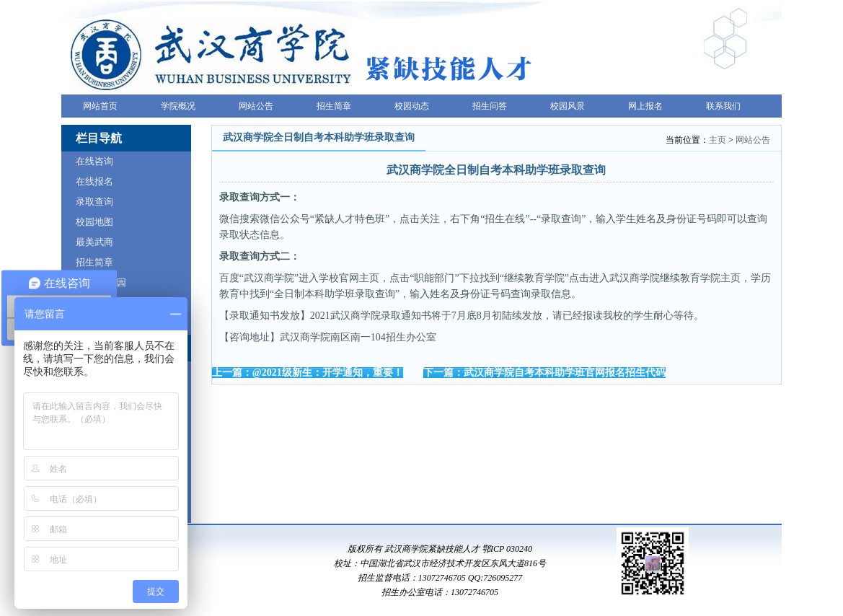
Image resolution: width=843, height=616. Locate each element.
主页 (718, 140)
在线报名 (94, 181)
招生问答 (490, 106)
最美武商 (94, 242)
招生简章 (334, 106)
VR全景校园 (101, 282)
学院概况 (178, 106)
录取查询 (94, 202)
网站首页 (100, 106)
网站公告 (256, 106)
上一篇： (308, 373)
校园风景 (568, 106)
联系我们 (723, 106)
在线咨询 (94, 161)
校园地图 (94, 222)
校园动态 (412, 106)
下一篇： (544, 373)
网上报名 (645, 106)
